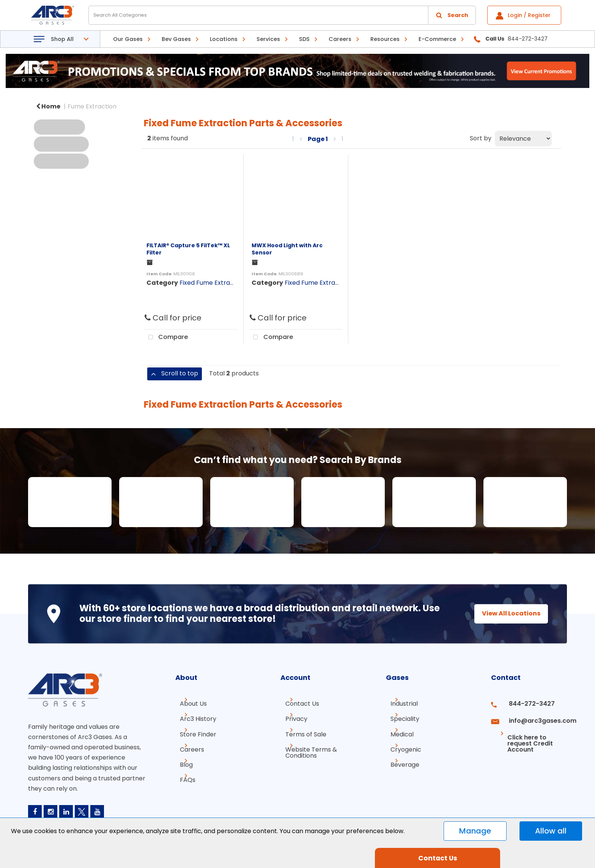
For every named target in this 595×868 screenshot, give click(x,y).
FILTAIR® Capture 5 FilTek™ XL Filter (188, 249)
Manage (475, 831)
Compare (166, 337)
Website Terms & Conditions (306, 748)
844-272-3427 (525, 704)
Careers (340, 39)
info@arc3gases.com (534, 717)
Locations (224, 39)
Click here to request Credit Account (522, 734)
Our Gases (128, 39)
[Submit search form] (452, 15)
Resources (385, 39)
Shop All (62, 39)
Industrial (400, 704)
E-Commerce (437, 39)
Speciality (400, 717)
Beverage (400, 758)
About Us (189, 704)
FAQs (183, 772)
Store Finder (194, 731)
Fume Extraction (92, 106)
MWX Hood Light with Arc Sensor (287, 249)
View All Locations (504, 613)
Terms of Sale (301, 731)
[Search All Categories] (282, 15)
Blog (182, 758)
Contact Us (297, 704)
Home (48, 106)
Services (268, 39)
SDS (304, 39)
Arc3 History (194, 717)
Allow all (551, 831)
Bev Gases (176, 39)
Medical (397, 731)
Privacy (291, 717)
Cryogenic (401, 745)
